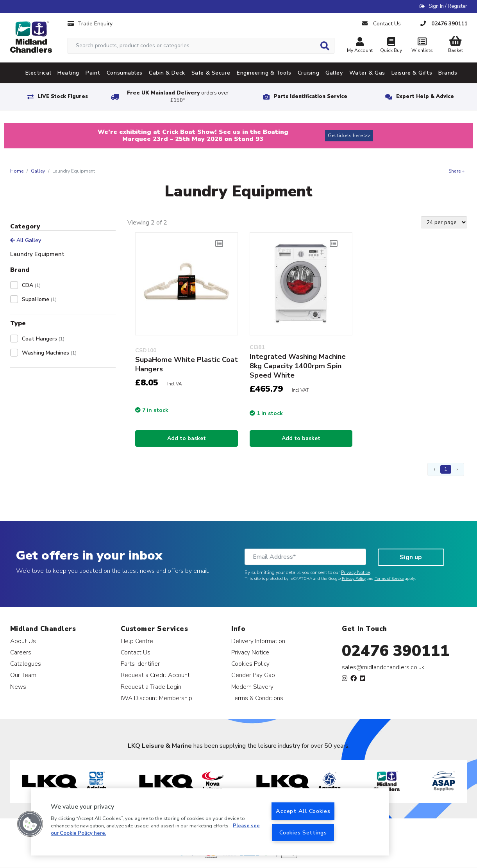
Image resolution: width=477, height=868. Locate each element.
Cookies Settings (303, 832)
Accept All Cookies (303, 811)
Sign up (411, 557)
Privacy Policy (354, 579)
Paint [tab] (93, 73)
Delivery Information (258, 641)
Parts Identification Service (310, 96)
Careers (21, 652)
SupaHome (39, 299)
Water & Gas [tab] (367, 73)
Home (17, 171)
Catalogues (26, 664)
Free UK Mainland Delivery (178, 97)
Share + (456, 171)
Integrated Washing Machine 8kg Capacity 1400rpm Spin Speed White (298, 366)
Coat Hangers (43, 339)
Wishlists (422, 46)
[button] (30, 824)
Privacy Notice (356, 572)
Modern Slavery (252, 687)
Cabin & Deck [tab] (167, 73)
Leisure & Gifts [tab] (412, 73)
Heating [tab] (68, 73)
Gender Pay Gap (253, 675)
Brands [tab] (448, 73)
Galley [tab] (334, 73)
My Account (360, 46)
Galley (38, 171)
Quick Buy (391, 46)
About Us (23, 641)
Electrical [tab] (38, 73)
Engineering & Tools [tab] (264, 73)
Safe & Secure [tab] (211, 73)
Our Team (23, 675)
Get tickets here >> (349, 135)
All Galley (26, 240)
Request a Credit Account (155, 675)
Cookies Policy (250, 664)
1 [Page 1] (446, 469)
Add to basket (187, 438)
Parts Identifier (140, 664)
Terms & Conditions (257, 698)
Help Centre (137, 641)
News (18, 687)
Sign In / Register (448, 6)
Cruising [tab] (308, 73)
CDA (31, 285)
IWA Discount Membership (156, 698)
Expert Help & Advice (425, 96)
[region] (210, 822)
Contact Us (136, 652)
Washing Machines (49, 353)
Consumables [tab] (125, 73)
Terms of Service (389, 579)
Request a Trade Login (151, 687)
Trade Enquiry (90, 24)
